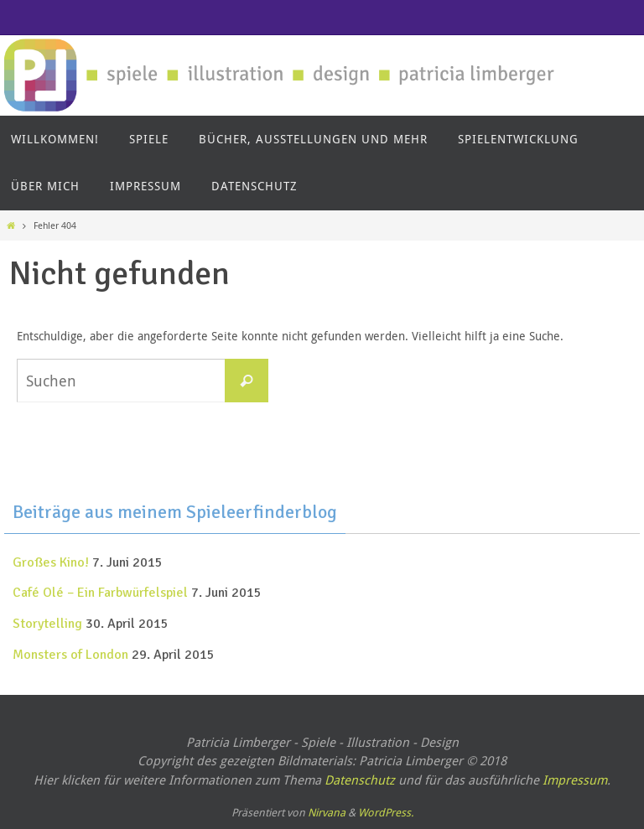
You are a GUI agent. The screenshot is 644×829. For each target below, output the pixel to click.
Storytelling (47, 624)
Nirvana (327, 812)
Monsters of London (70, 655)
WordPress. (386, 812)
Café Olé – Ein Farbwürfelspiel (100, 593)
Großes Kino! (51, 562)
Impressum (575, 780)
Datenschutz (360, 780)
